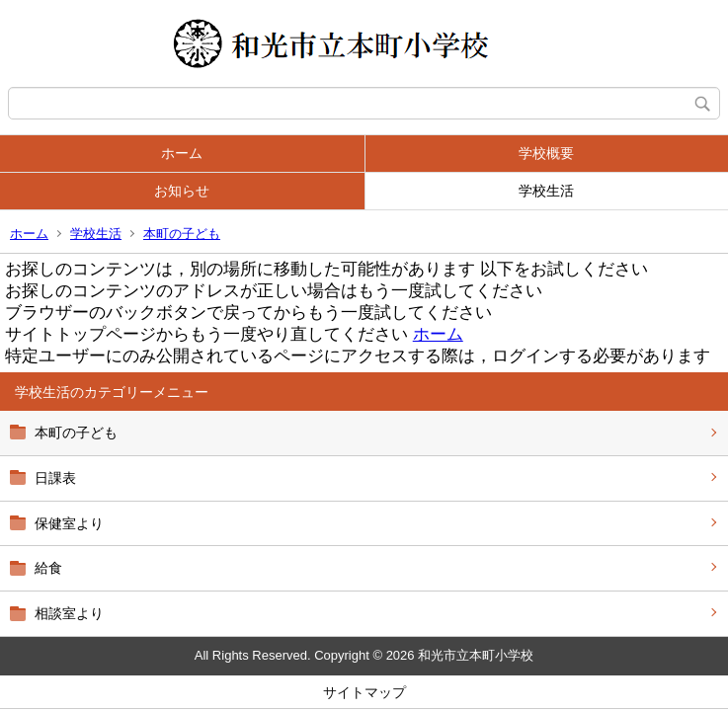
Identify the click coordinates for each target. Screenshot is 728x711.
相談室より (69, 613)
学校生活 (546, 191)
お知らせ (182, 191)
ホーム (182, 153)
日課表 (55, 478)
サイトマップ (364, 692)
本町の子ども (182, 234)
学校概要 (546, 153)
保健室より (69, 523)
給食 (48, 568)
